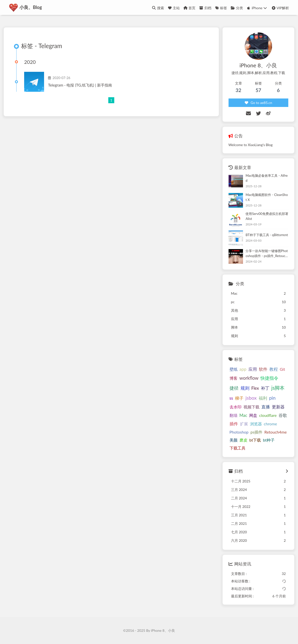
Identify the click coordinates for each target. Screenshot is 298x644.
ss (231, 398)
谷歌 (283, 416)
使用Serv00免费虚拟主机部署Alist (267, 216)
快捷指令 (269, 378)
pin (272, 398)
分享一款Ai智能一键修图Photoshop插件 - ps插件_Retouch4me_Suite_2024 (267, 254)
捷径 (234, 388)
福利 (263, 398)
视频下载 (251, 407)
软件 (263, 369)
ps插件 (256, 432)
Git (282, 369)
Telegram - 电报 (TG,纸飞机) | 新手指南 (80, 85)
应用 (253, 369)
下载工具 (238, 448)
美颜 (234, 440)
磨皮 (243, 440)
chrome (270, 424)
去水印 (236, 407)
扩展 (244, 424)
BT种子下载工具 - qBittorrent (267, 235)
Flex (255, 388)
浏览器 (256, 424)
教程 (274, 369)
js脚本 (278, 388)
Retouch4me (276, 432)
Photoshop (239, 432)
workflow (249, 378)
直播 (266, 407)
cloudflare (268, 415)
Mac (243, 416)
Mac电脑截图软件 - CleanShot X (267, 197)
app (243, 369)
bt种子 (269, 440)
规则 (245, 388)
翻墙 (234, 415)
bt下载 (255, 440)
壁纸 (234, 369)
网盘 (253, 415)
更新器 (278, 407)
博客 (234, 378)
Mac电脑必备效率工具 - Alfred (267, 178)
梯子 (239, 398)
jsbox (251, 398)
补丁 (265, 388)
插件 (234, 424)
